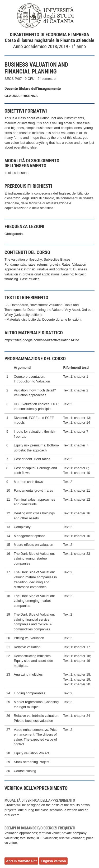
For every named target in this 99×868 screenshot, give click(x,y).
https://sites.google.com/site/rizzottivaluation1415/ (42, 340)
